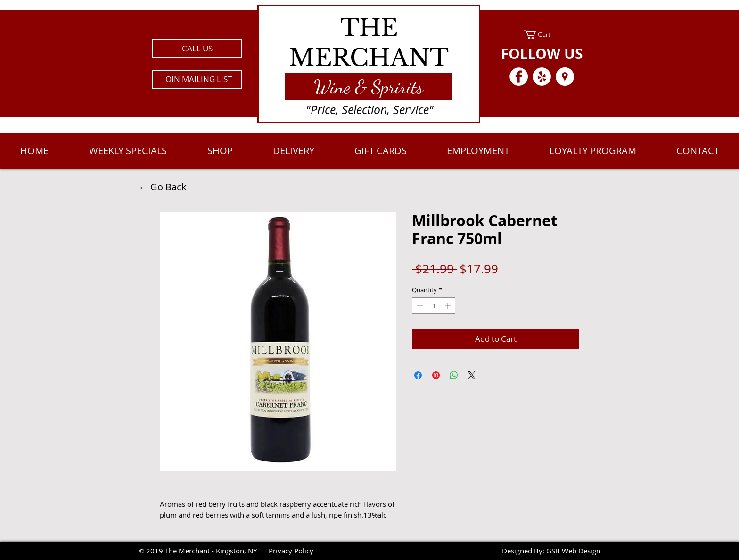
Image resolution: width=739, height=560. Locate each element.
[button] (197, 79)
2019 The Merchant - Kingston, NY (201, 551)
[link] (542, 34)
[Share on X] (472, 375)
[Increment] (449, 306)
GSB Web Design (573, 551)
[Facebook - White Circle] (519, 77)
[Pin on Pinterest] (436, 375)
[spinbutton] (434, 306)
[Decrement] (419, 306)
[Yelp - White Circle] (542, 77)
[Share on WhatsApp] (454, 375)
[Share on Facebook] (418, 375)
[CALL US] (197, 49)
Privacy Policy (291, 551)
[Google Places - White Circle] (565, 77)
